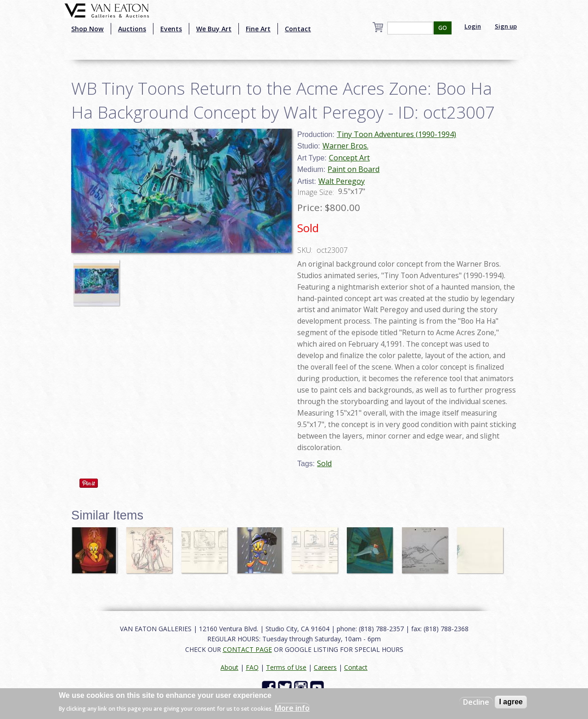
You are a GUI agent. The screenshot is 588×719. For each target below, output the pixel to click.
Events (171, 29)
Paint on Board (353, 169)
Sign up (506, 26)
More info (292, 708)
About (229, 667)
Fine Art (258, 29)
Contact (298, 29)
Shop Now (88, 29)
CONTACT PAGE (247, 649)
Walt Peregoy (342, 181)
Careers (325, 667)
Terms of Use (286, 667)
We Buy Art (214, 29)
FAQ (252, 667)
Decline (476, 702)
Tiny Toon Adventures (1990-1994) (396, 134)
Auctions (132, 29)
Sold (324, 463)
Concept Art (349, 158)
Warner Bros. (345, 146)
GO (443, 28)
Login (473, 26)
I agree (511, 702)
